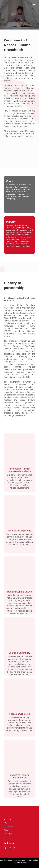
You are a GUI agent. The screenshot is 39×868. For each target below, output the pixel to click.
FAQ (6, 823)
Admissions (8, 827)
